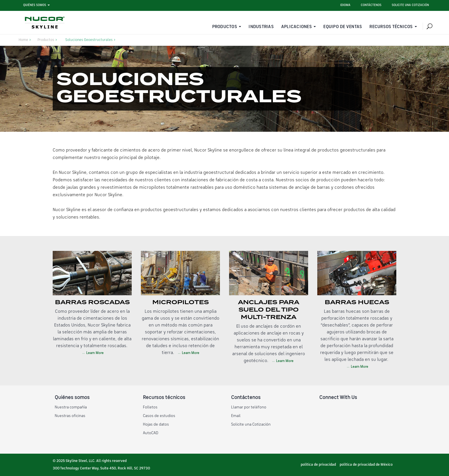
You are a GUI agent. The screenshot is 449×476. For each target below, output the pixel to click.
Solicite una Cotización (251, 424)
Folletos (150, 407)
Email (236, 416)
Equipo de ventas (343, 27)
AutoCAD (151, 433)
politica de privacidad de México (366, 465)
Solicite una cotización (410, 5)
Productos (225, 27)
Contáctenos (371, 5)
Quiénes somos (35, 5)
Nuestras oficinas (70, 416)
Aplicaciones (297, 27)
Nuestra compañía (71, 407)
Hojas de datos (156, 424)
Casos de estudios (159, 416)
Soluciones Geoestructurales (89, 40)
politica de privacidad (318, 465)
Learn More (94, 353)
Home (23, 40)
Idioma (345, 5)
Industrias (261, 27)
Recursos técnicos (391, 27)
